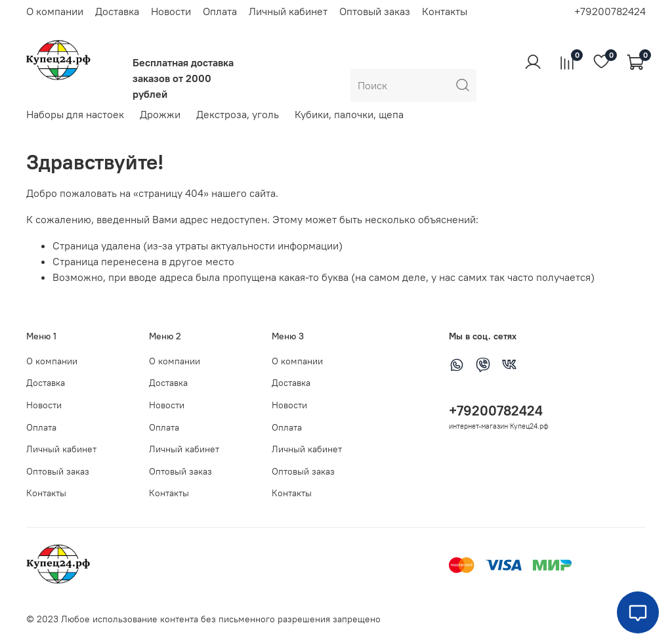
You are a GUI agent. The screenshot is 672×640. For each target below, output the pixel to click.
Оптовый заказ (375, 11)
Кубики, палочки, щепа (349, 114)
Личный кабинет (288, 11)
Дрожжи (160, 114)
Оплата (220, 11)
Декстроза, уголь (238, 114)
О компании (55, 11)
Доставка (117, 11)
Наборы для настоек (75, 114)
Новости (171, 11)
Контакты (445, 11)
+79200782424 (610, 11)
